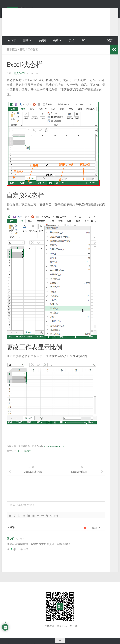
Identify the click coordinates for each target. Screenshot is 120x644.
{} (52, 515)
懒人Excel (20, 73)
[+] (56, 515)
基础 (22, 49)
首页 (14, 40)
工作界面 (33, 49)
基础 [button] (26, 40)
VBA (83, 40)
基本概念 (12, 49)
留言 (110, 40)
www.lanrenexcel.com (54, 446)
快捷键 (43, 40)
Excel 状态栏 (24, 451)
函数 (56, 40)
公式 (71, 40)
